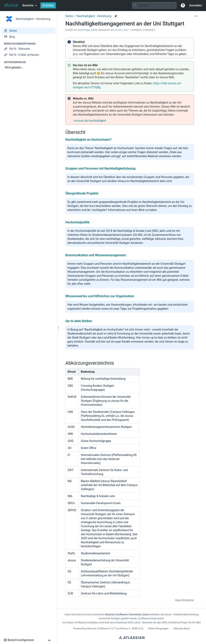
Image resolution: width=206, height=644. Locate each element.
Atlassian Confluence (98, 629)
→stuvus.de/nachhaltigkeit (90, 121)
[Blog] (29, 37)
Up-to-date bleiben (79, 321)
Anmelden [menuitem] (196, 5)
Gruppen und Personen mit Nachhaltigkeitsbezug (100, 168)
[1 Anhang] (116, 16)
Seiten (69, 16)
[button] (183, 5)
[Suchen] (135, 5)
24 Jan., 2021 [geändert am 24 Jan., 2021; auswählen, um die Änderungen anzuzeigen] (122, 30)
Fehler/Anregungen (158, 629)
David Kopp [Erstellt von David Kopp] (84, 30)
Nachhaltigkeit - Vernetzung (94, 16)
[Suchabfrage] (154, 5)
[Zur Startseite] (11, 5)
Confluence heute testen (151, 619)
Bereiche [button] (28, 5)
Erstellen (48, 5)
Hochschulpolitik (77, 222)
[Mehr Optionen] (196, 16)
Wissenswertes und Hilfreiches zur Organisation (100, 296)
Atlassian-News (182, 629)
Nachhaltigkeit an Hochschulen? (88, 140)
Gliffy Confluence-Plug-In (175, 623)
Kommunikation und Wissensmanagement (96, 255)
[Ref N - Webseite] (29, 49)
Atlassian (132, 637)
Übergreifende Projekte (82, 193)
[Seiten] (29, 31)
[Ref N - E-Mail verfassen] (29, 55)
